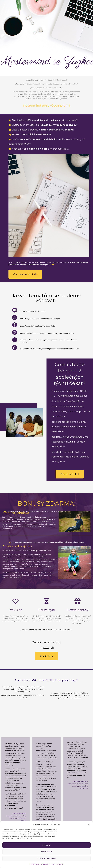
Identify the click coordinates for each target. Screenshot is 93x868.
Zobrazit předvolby (47, 858)
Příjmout (46, 845)
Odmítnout (46, 852)
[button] (89, 825)
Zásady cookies (35, 864)
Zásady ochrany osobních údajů (52, 864)
